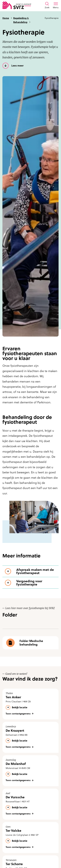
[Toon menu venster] (56, 5)
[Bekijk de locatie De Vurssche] (30, 804)
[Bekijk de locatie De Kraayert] (30, 737)
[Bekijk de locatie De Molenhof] (30, 771)
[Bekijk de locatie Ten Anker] (30, 704)
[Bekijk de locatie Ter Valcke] (30, 838)
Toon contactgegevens (18, 714)
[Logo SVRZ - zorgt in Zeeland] (17, 5)
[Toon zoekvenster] (47, 5)
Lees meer (17, 66)
